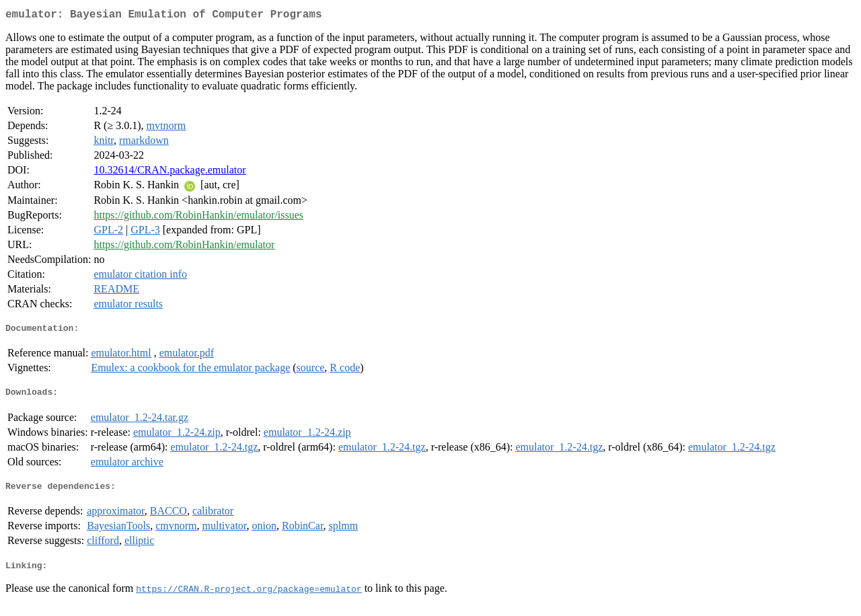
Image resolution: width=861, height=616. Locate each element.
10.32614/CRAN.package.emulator (170, 172)
